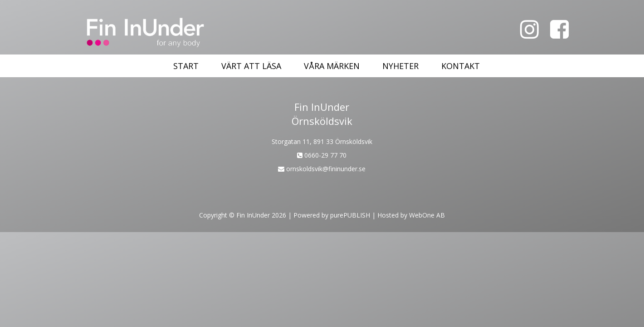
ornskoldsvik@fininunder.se (322, 169)
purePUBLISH (350, 215)
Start (186, 66)
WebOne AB (427, 215)
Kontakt (461, 66)
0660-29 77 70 (322, 155)
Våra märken (332, 66)
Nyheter (400, 66)
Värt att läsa (251, 66)
